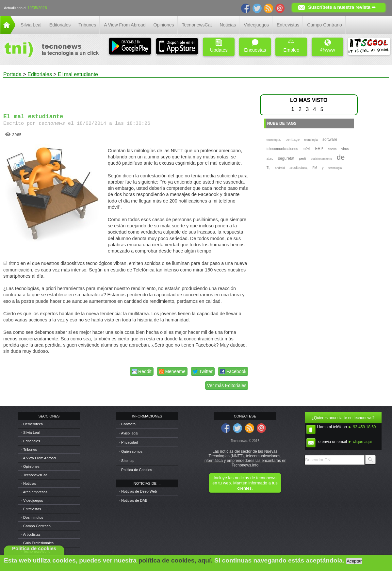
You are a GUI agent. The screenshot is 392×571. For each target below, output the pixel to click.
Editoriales (60, 25)
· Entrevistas (31, 509)
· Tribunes (29, 449)
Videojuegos (256, 25)
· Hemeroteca (32, 424)
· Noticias (29, 483)
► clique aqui (360, 442)
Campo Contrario (325, 25)
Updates (219, 46)
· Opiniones (30, 466)
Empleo (291, 46)
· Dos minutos (32, 517)
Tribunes (87, 25)
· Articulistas (31, 534)
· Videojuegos (32, 500)
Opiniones (164, 25)
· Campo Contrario (36, 526)
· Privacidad (129, 442)
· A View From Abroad (39, 458)
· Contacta (127, 424)
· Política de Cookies (136, 470)
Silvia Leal (31, 25)
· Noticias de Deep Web (138, 491)
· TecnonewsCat (34, 475)
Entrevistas (288, 25)
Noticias (228, 25)
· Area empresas (34, 492)
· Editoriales (31, 441)
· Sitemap (127, 461)
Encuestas (255, 46)
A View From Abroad (125, 25)
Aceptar (354, 561)
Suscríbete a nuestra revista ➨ (342, 7)
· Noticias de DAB (133, 500)
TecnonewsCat (197, 25)
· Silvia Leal (30, 432)
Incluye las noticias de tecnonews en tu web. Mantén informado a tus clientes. (245, 483)
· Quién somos (131, 451)
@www (328, 46)
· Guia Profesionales (37, 543)
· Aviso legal (129, 433)
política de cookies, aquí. (176, 560)
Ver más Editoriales (227, 385)
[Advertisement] (127, 93)
